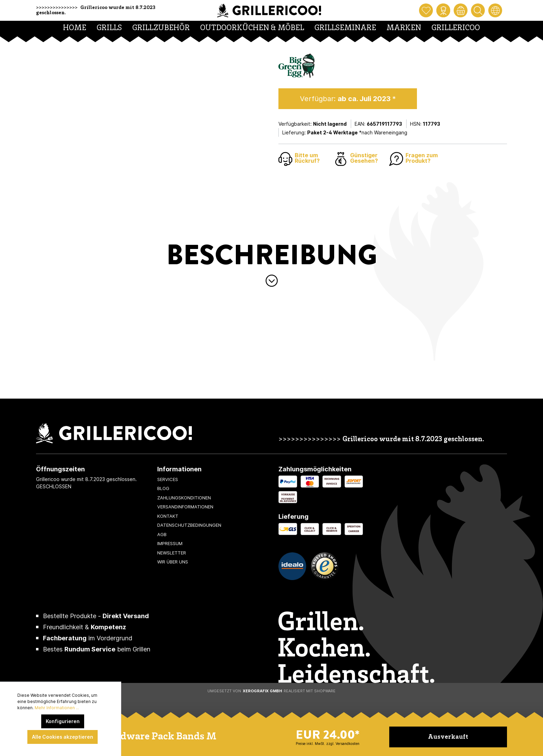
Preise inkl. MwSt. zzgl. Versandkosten (328, 744)
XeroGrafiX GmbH (262, 691)
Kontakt (168, 516)
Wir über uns (173, 562)
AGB (162, 534)
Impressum (170, 543)
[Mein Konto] (443, 10)
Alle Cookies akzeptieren (63, 737)
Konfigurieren (63, 721)
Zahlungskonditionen (184, 498)
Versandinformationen (185, 507)
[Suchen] (478, 10)
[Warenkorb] (461, 10)
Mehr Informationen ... (57, 708)
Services (168, 479)
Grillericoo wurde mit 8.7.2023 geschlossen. (413, 440)
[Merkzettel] (426, 10)
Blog (163, 488)
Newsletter (172, 553)
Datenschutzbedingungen (189, 525)
